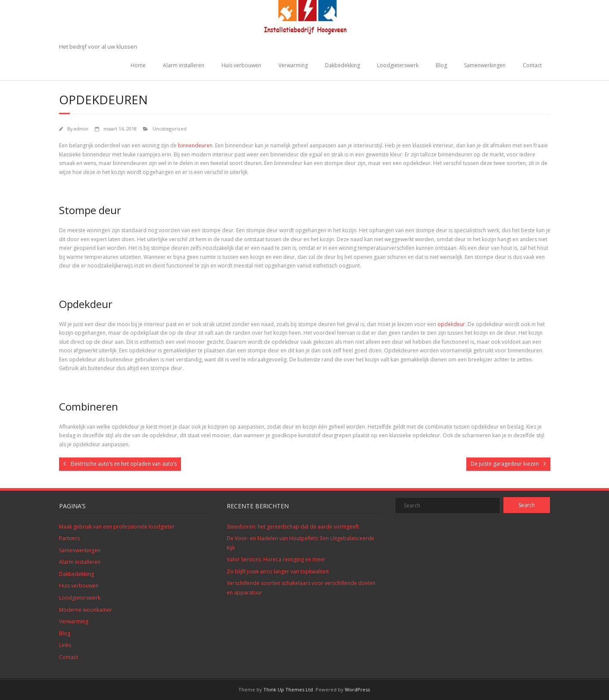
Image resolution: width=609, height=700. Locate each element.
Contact (532, 65)
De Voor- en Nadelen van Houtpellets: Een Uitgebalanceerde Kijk (300, 543)
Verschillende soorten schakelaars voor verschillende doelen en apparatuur (301, 588)
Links (65, 645)
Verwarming (293, 65)
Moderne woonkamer (86, 610)
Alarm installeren (184, 65)
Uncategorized (170, 129)
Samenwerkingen (485, 65)
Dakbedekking (342, 65)
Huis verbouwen (241, 65)
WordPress (357, 689)
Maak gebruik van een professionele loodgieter (117, 527)
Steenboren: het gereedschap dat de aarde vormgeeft (293, 527)
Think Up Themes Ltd (288, 689)
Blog (441, 65)
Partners (69, 538)
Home (138, 65)
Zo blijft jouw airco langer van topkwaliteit (278, 571)
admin (81, 129)
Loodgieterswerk (398, 65)
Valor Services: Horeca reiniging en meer (276, 559)
